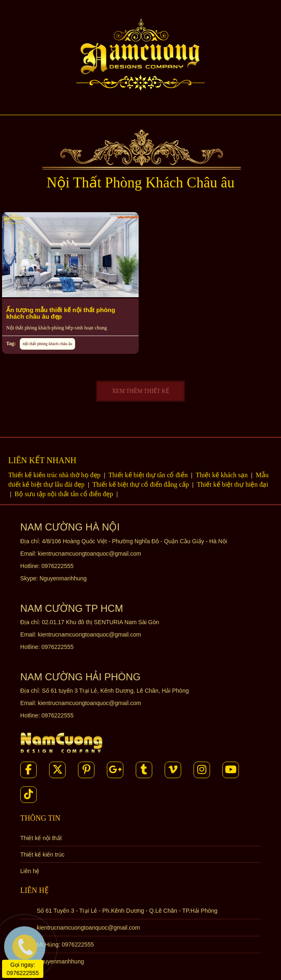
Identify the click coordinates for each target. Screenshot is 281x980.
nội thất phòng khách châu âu (47, 344)
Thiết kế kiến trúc (42, 855)
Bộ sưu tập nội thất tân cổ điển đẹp (65, 494)
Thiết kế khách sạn (222, 475)
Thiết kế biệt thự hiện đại (233, 484)
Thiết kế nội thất (41, 838)
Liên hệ (30, 871)
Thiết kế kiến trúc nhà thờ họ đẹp (55, 475)
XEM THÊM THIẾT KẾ (140, 391)
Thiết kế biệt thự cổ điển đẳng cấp (142, 484)
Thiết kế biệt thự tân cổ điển (149, 475)
